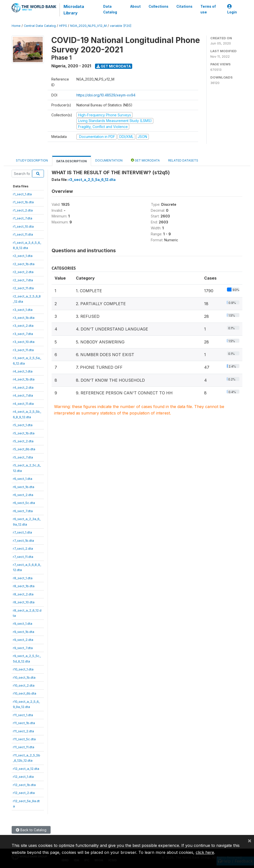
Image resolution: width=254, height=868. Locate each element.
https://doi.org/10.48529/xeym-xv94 (106, 95)
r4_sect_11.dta (23, 404)
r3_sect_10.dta (24, 342)
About (135, 6)
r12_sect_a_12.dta (26, 769)
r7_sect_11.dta (23, 557)
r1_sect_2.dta (23, 210)
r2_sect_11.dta (23, 288)
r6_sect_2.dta (23, 495)
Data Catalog (110, 9)
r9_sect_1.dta (23, 623)
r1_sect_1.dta (22, 194)
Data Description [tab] (72, 161)
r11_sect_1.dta (23, 715)
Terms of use (208, 9)
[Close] (250, 840)
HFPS (63, 26)
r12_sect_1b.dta (24, 785)
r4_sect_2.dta (23, 387)
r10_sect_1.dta (23, 669)
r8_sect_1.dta (23, 578)
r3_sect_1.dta (23, 310)
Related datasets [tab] (183, 160)
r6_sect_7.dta (23, 511)
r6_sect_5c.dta (24, 503)
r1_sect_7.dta (23, 218)
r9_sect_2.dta (23, 640)
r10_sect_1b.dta (24, 677)
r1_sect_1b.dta (23, 202)
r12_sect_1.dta (23, 777)
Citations (184, 6)
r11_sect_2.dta (23, 731)
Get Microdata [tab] (145, 160)
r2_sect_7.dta (23, 280)
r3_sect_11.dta (23, 350)
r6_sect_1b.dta (24, 487)
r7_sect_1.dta (22, 532)
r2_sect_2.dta (23, 272)
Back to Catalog (31, 830)
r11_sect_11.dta (24, 747)
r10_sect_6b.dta (25, 693)
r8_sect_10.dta (24, 602)
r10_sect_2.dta (24, 685)
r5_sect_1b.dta (24, 433)
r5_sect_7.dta (23, 457)
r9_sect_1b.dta (24, 632)
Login (232, 9)
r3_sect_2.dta (23, 326)
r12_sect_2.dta (24, 793)
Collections (159, 6)
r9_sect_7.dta (23, 648)
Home (16, 26)
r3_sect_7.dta (23, 334)
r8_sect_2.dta (23, 594)
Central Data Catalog (40, 26)
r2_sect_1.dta (23, 256)
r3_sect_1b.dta (24, 318)
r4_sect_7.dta (23, 395)
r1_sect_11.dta (23, 234)
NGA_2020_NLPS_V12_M (88, 26)
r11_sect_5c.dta (24, 739)
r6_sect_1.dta (23, 479)
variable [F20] (121, 26)
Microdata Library (74, 10)
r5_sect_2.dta (23, 441)
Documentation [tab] (109, 160)
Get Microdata (114, 66)
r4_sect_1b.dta (24, 379)
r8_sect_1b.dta (24, 586)
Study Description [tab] (32, 160)
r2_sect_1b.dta (24, 264)
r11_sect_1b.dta (24, 723)
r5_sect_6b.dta (24, 449)
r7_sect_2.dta (23, 548)
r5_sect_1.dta (23, 425)
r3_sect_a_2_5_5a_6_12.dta (92, 180)
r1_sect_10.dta (23, 226)
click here (205, 852)
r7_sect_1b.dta (23, 540)
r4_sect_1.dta (23, 371)
